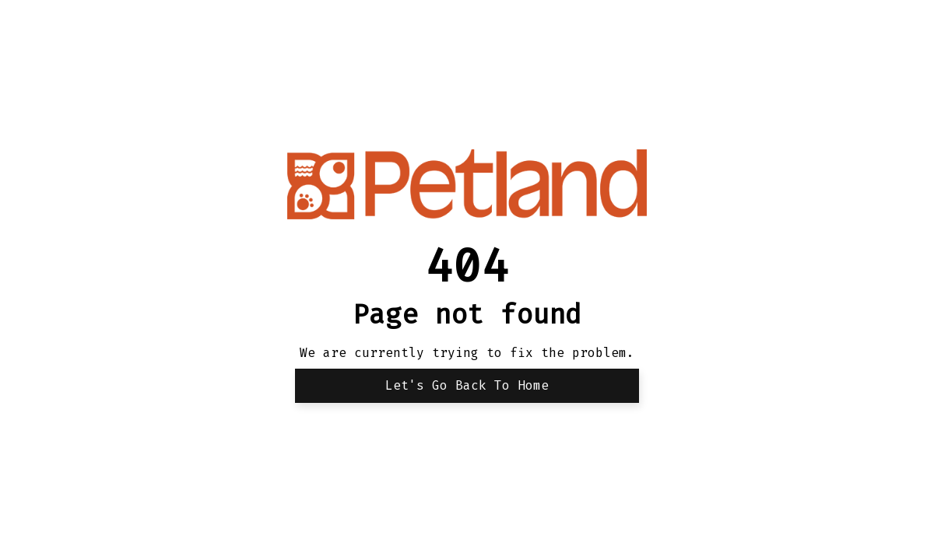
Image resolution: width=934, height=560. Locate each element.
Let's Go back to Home (467, 385)
